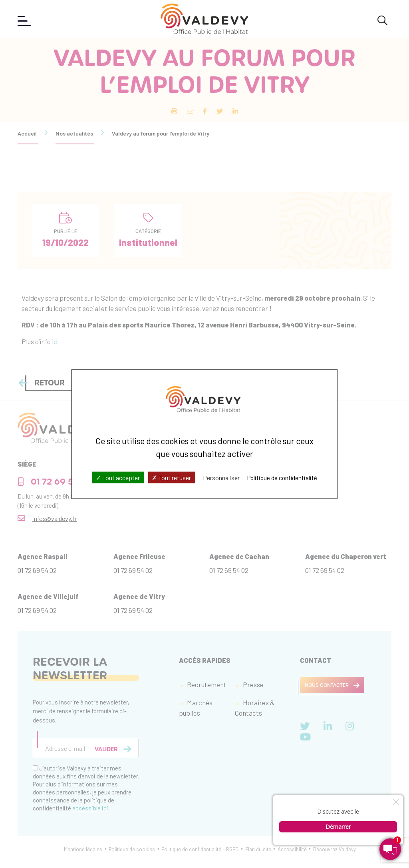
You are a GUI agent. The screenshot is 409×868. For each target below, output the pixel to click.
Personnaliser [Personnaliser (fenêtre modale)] (221, 478)
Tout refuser (171, 478)
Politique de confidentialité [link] (282, 478)
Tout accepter (118, 478)
